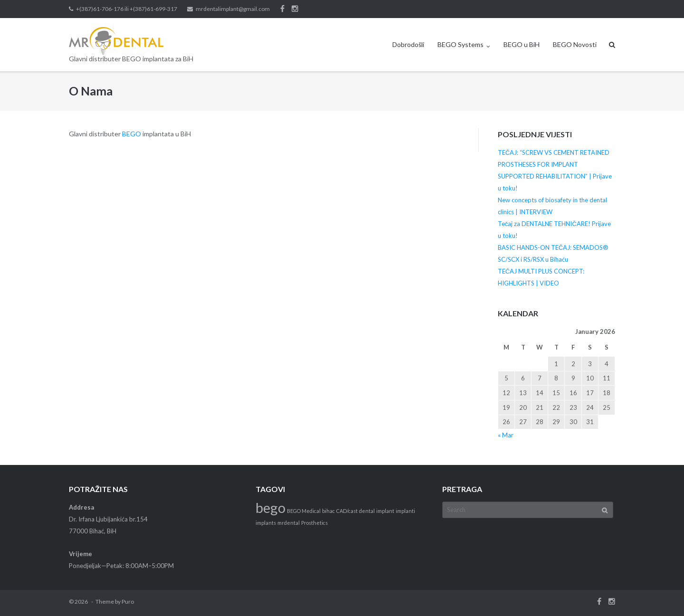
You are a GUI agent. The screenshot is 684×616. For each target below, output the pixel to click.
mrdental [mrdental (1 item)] (289, 523)
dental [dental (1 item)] (367, 511)
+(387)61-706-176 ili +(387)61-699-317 (127, 9)
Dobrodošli (408, 44)
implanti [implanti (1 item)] (405, 511)
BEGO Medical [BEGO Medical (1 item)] (304, 511)
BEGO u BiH (522, 44)
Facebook (282, 9)
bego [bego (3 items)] (271, 507)
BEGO (132, 134)
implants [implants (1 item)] (266, 523)
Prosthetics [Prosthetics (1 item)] (314, 523)
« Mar (506, 435)
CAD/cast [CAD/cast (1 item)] (347, 511)
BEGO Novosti (575, 44)
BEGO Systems (461, 44)
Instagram (295, 9)
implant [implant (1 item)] (385, 511)
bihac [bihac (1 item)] (328, 511)
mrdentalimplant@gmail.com (233, 9)
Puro (128, 602)
